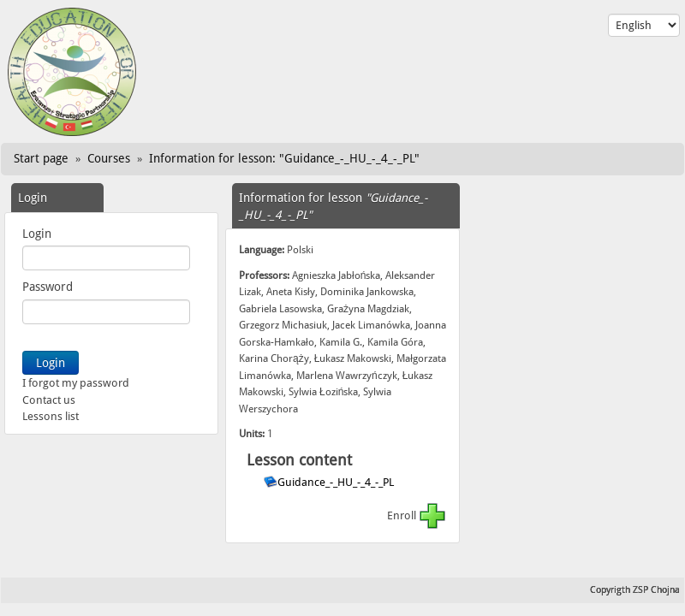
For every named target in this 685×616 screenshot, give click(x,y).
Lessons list (51, 416)
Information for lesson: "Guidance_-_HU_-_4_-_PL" (284, 158)
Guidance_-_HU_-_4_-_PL (337, 482)
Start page (41, 158)
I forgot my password (76, 383)
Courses (109, 158)
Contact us (49, 400)
